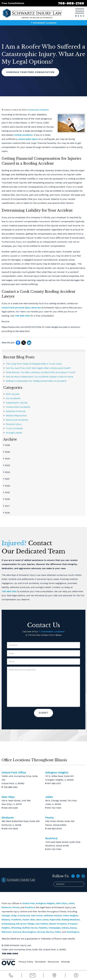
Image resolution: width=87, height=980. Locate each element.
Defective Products (16, 411)
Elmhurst (7, 907)
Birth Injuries (13, 394)
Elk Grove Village (25, 924)
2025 (7, 452)
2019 (6, 492)
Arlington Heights (45, 903)
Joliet (71, 903)
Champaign (54, 928)
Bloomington (29, 932)
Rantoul (17, 932)
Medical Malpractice (16, 416)
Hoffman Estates (53, 916)
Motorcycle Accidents (17, 420)
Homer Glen (29, 920)
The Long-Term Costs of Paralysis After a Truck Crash (34, 364)
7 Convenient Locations (44, 23)
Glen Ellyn (62, 903)
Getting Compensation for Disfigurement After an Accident (36, 381)
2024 (7, 459)
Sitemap (66, 962)
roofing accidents (23, 135)
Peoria (16, 907)
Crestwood (24, 916)
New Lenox (42, 920)
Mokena (6, 920)
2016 (6, 513)
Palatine (43, 928)
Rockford (30, 907)
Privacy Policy (26, 962)
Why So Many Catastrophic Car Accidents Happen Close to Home (40, 377)
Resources (54, 962)
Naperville (55, 920)
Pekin (58, 932)
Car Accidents (13, 398)
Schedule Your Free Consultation (31, 72)
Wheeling (16, 928)
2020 (7, 486)
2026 (7, 445)
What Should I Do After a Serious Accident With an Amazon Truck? (41, 372)
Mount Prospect (58, 924)
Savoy (73, 928)
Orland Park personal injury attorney (21, 308)
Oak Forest (37, 916)
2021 (6, 479)
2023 (7, 465)
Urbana (65, 928)
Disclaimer (41, 962)
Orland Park (28, 903)
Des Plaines (42, 924)
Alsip (14, 916)
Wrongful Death (14, 433)
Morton (50, 932)
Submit (44, 713)
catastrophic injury (28, 139)
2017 (7, 506)
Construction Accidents (38, 110)
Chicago (6, 916)
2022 (7, 472)
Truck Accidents (14, 428)
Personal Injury (14, 424)
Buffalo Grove (30, 928)
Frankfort (16, 920)
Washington (73, 932)
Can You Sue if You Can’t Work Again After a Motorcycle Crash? (38, 368)
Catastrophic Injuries (17, 403)
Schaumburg (8, 924)
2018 (6, 499)
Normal (41, 932)
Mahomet (7, 932)
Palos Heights (71, 916)
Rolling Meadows (71, 920)
